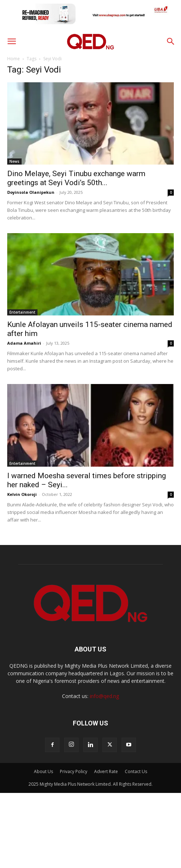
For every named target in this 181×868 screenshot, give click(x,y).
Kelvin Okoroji (22, 494)
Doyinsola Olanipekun (31, 192)
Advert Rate (106, 771)
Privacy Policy (74, 771)
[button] (12, 42)
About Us (43, 771)
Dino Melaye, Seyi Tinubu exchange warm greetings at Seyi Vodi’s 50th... (76, 178)
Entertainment (22, 312)
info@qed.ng (104, 696)
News (14, 161)
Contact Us (136, 771)
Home (14, 59)
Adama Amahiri (24, 343)
